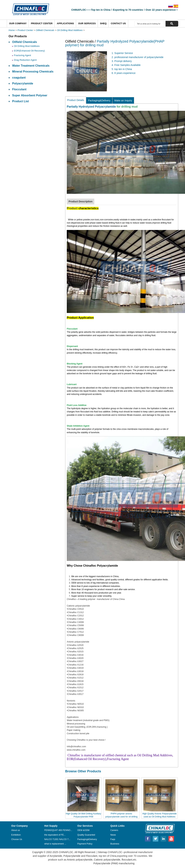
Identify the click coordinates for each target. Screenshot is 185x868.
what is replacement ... (55, 844)
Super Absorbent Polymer (30, 95)
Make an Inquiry (123, 100)
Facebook (148, 838)
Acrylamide (56, 856)
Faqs (113, 839)
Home (12, 30)
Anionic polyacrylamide (80, 860)
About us (16, 830)
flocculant (127, 860)
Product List (20, 101)
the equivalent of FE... (55, 835)
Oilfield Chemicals (45, 30)
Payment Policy (85, 844)
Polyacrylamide (23, 83)
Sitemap (102, 852)
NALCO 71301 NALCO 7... (57, 839)
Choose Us (17, 839)
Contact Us (118, 23)
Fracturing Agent (22, 55)
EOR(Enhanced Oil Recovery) (29, 51)
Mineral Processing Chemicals (33, 72)
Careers (114, 830)
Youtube (171, 838)
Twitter (156, 838)
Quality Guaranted (86, 835)
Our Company (18, 23)
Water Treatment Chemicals (31, 66)
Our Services (87, 23)
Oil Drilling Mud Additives (70, 30)
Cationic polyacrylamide (107, 860)
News (113, 835)
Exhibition (16, 835)
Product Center (42, 23)
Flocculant (19, 89)
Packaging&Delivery (99, 100)
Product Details (76, 100)
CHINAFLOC (158, 828)
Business (115, 844)
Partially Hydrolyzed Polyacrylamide (91, 107)
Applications (65, 23)
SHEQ (103, 23)
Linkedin (164, 838)
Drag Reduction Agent (25, 60)
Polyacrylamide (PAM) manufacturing (114, 863)
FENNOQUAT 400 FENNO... (58, 830)
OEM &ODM (83, 830)
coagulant (19, 78)
